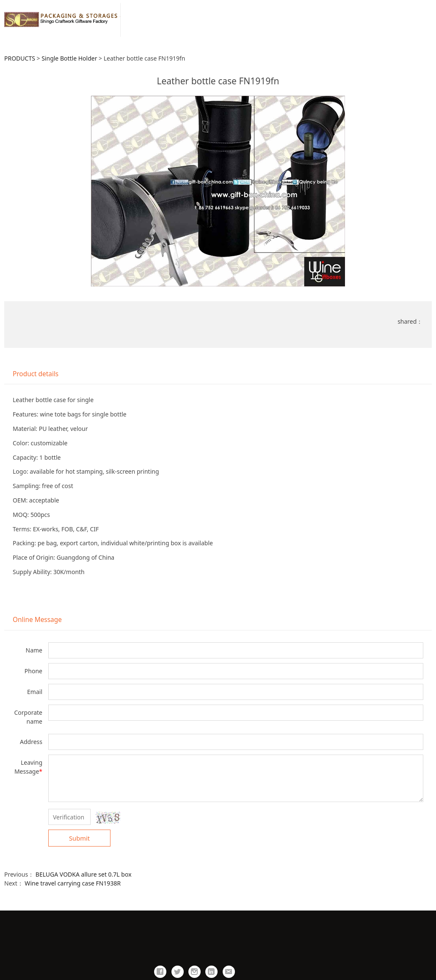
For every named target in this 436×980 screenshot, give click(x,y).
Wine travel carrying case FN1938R (73, 883)
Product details (36, 374)
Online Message (37, 620)
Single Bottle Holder (69, 58)
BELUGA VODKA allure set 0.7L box (84, 874)
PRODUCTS (20, 58)
